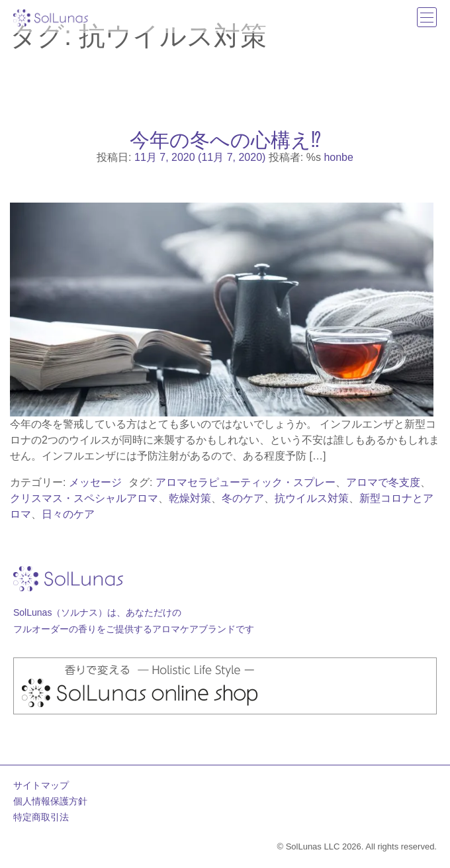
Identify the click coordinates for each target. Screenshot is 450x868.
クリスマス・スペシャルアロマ (84, 498)
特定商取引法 (41, 817)
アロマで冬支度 (383, 482)
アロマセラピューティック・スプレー (246, 482)
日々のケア (68, 514)
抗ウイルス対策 (312, 498)
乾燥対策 (190, 498)
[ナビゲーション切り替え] (427, 17)
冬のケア (243, 498)
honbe (338, 157)
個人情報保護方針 (50, 801)
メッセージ (95, 482)
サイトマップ (41, 785)
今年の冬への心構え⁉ (225, 139)
